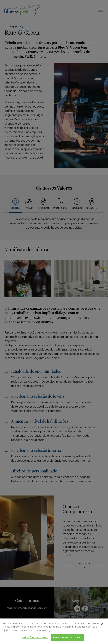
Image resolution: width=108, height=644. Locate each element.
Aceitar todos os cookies (67, 638)
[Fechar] (102, 624)
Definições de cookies (35, 638)
